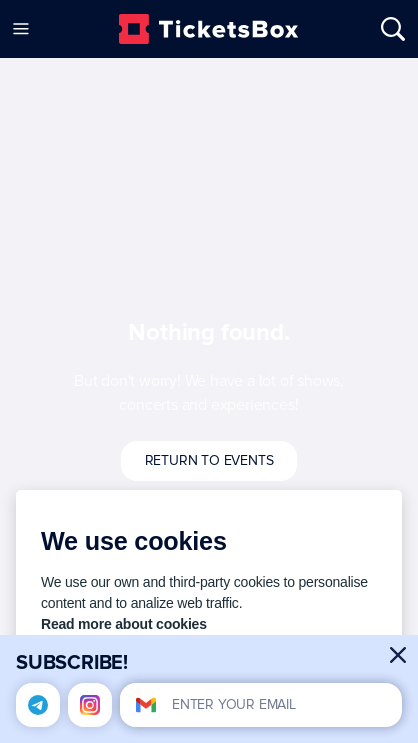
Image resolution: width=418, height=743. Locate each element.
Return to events (209, 460)
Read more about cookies (124, 624)
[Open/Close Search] (384, 29)
